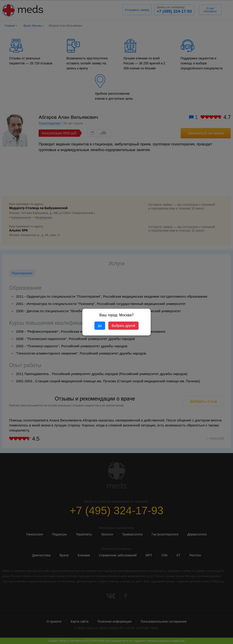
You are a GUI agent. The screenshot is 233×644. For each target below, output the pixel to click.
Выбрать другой (123, 326)
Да (100, 326)
